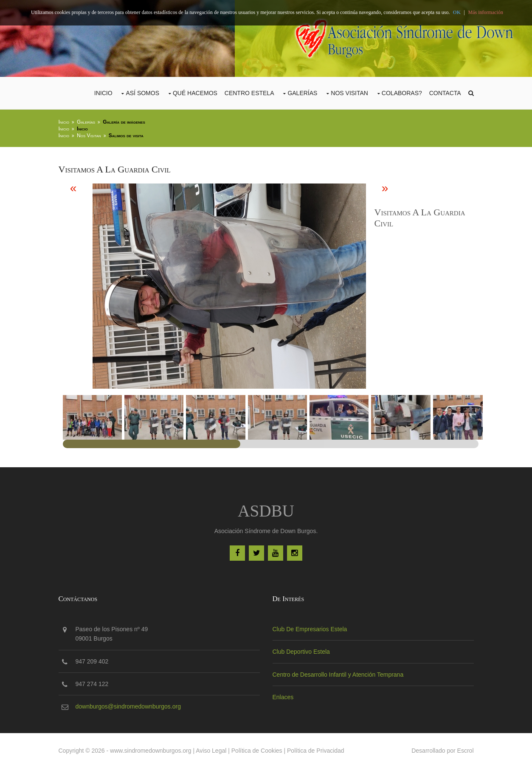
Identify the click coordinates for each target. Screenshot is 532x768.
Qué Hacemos (195, 93)
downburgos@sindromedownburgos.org (128, 706)
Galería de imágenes (124, 122)
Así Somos (142, 93)
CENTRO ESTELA (249, 93)
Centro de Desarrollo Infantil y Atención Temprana (338, 675)
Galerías (302, 93)
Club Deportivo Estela (301, 652)
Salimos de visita (126, 136)
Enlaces (283, 697)
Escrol (466, 751)
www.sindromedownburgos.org (151, 751)
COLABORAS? (402, 93)
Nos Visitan (349, 93)
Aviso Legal (211, 751)
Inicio (103, 93)
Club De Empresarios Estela (310, 629)
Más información (486, 12)
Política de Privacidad (316, 751)
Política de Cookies (257, 751)
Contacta (445, 93)
